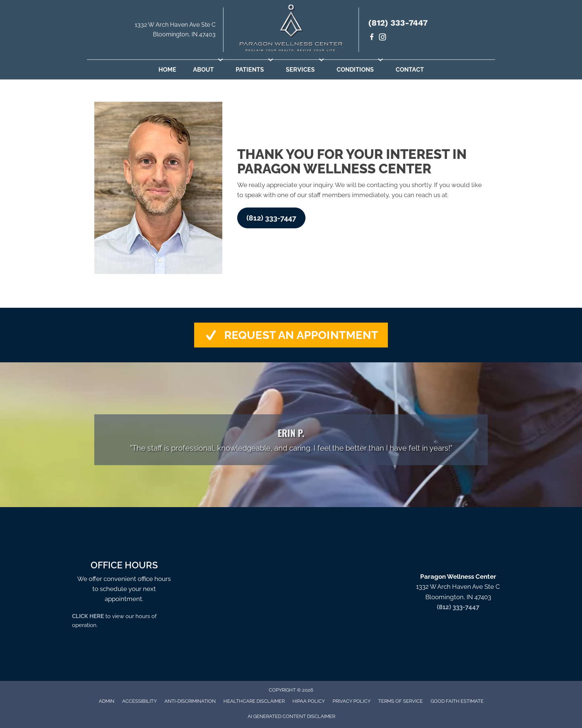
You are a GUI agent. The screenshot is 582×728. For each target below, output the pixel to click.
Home (167, 70)
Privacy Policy (352, 701)
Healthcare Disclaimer (254, 701)
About (203, 70)
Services (300, 70)
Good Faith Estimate (457, 701)
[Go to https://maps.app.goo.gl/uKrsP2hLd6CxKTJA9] (155, 31)
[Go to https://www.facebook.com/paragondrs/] (372, 38)
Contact (410, 70)
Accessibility (139, 701)
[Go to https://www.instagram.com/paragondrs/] (382, 38)
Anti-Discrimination (190, 701)
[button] (220, 60)
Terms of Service (400, 701)
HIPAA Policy (309, 701)
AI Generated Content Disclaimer (291, 716)
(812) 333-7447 (398, 23)
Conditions (355, 70)
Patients (250, 70)
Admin (107, 701)
